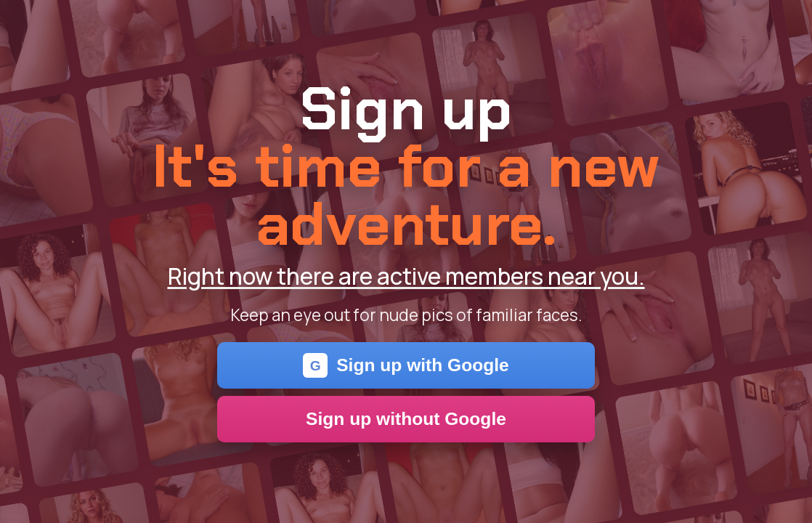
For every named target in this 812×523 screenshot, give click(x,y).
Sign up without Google (406, 419)
